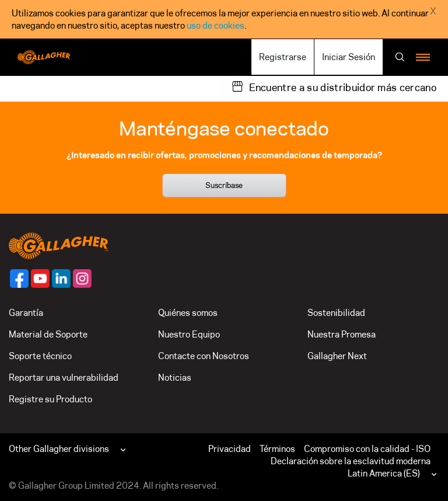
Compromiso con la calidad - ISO (367, 449)
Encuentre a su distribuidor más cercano (343, 88)
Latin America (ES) (384, 473)
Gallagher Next (337, 356)
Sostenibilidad (336, 313)
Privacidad (230, 449)
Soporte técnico (40, 356)
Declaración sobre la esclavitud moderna (351, 461)
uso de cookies (216, 25)
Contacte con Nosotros (204, 356)
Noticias (175, 378)
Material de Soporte (48, 334)
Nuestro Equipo (189, 334)
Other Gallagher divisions (59, 449)
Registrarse (283, 57)
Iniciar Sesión (349, 57)
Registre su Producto (50, 399)
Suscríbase (224, 185)
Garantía (26, 313)
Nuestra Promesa (342, 334)
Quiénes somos (188, 313)
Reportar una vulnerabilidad (64, 378)
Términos (277, 449)
